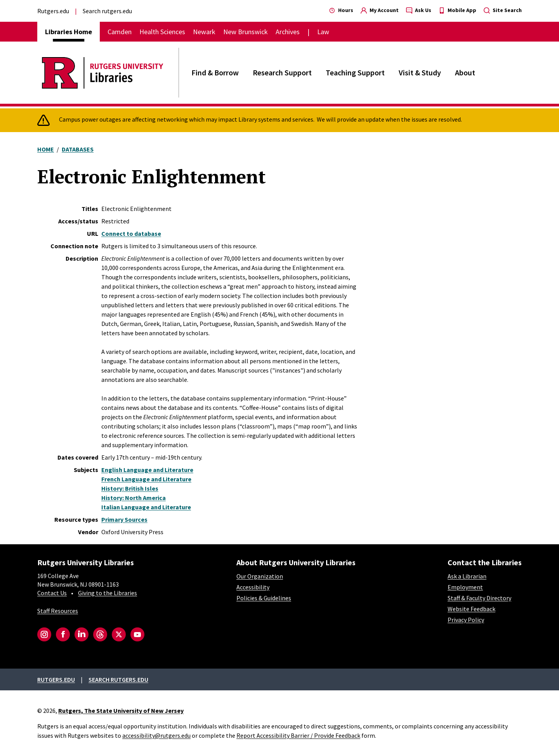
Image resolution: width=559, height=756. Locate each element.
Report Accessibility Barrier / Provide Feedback (298, 735)
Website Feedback (471, 609)
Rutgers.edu (53, 11)
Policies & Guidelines (264, 598)
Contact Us (52, 593)
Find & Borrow (215, 72)
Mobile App (457, 10)
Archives (288, 32)
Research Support (282, 72)
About (465, 72)
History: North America (134, 498)
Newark (204, 32)
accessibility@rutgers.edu (156, 735)
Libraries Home (69, 32)
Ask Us (419, 10)
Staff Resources (58, 611)
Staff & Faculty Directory (479, 598)
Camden (120, 32)
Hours (341, 10)
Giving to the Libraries (108, 593)
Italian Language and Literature (146, 507)
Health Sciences (162, 32)
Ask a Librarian (467, 576)
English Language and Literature (147, 470)
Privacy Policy (466, 620)
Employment (465, 587)
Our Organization (260, 576)
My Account (380, 10)
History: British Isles (130, 488)
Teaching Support (355, 72)
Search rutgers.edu (107, 11)
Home (46, 149)
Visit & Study (420, 72)
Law (323, 32)
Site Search (503, 10)
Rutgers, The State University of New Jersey (121, 711)
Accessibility (253, 587)
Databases (78, 149)
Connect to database (131, 233)
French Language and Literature (146, 479)
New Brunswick (246, 32)
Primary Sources (124, 519)
